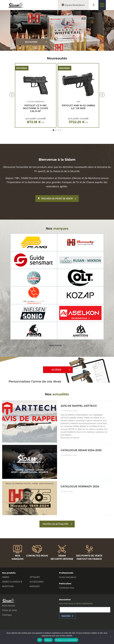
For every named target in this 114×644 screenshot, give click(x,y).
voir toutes (55, 345)
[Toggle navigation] (102, 5)
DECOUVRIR (31, 42)
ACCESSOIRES (37, 582)
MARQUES (35, 586)
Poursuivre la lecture (70, 438)
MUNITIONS (8, 586)
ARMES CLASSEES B (12, 582)
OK (40, 640)
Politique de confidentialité (66, 640)
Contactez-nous (67, 588)
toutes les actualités (55, 524)
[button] (55, 48)
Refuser (48, 640)
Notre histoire (9, 606)
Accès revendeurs (68, 577)
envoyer (66, 616)
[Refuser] (111, 637)
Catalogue (7, 615)
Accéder (56, 370)
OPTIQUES (35, 577)
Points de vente (9, 610)
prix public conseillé (36, 120)
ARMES (6, 577)
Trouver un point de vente (55, 199)
